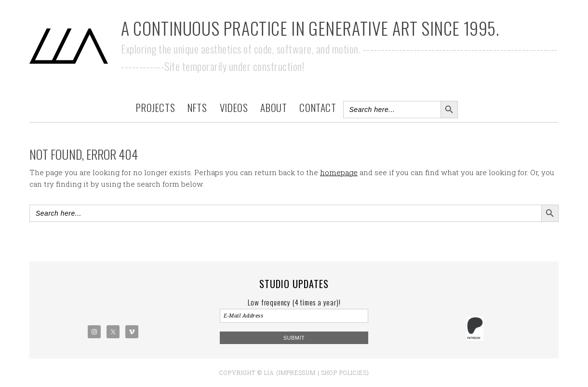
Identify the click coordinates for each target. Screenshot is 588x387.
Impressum (297, 373)
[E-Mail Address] (294, 316)
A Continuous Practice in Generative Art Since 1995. (310, 28)
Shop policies (344, 373)
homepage (339, 172)
